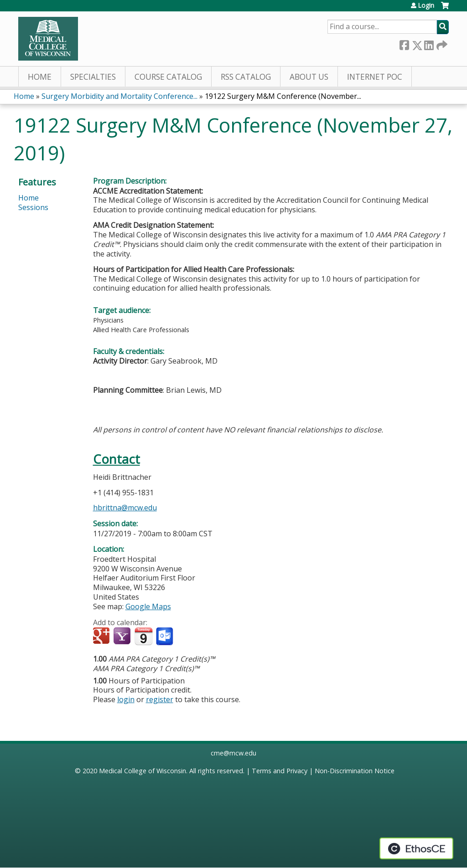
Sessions (33, 207)
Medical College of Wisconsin (143, 771)
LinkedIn (429, 44)
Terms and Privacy (280, 771)
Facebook (404, 44)
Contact (117, 459)
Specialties (93, 77)
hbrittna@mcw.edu (125, 508)
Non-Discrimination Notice (355, 771)
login (126, 699)
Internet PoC (375, 77)
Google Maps (148, 606)
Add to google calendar (102, 637)
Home (40, 77)
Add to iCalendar (143, 636)
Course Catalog (168, 77)
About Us (309, 77)
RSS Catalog (246, 77)
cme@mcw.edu (233, 753)
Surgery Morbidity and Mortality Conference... (119, 96)
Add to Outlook (165, 637)
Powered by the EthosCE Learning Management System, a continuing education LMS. (416, 848)
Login (426, 5)
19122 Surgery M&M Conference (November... (283, 96)
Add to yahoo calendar (123, 637)
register (160, 699)
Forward (441, 44)
